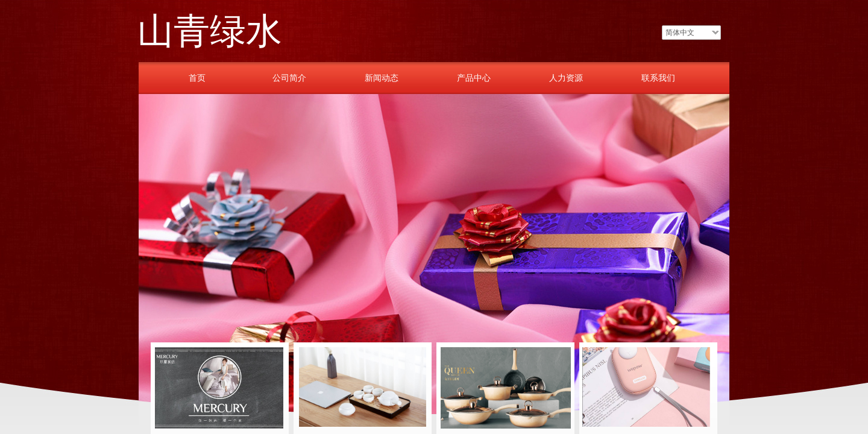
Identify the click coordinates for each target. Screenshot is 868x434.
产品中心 (474, 78)
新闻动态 (382, 78)
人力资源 (566, 78)
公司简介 (289, 78)
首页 (197, 78)
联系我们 (658, 78)
